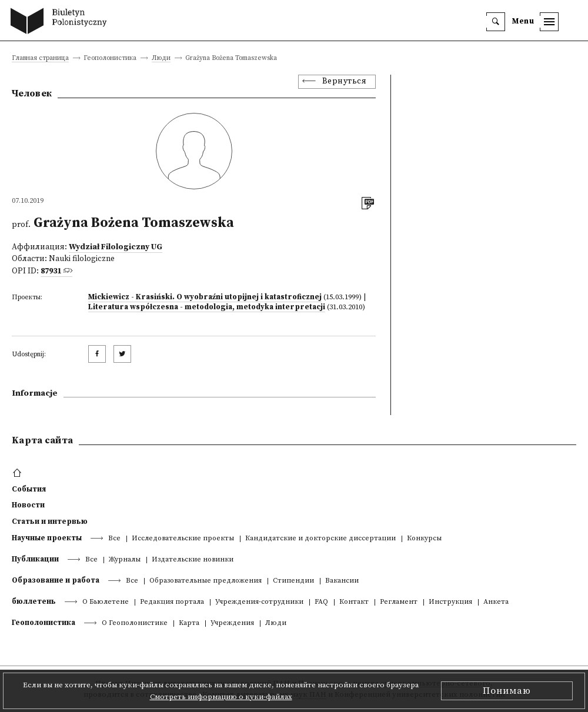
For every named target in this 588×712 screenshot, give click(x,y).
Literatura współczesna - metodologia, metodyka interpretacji (207, 307)
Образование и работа (56, 580)
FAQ (321, 602)
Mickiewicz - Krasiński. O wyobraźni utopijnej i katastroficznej (205, 297)
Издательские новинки (193, 560)
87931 (51, 271)
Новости (28, 505)
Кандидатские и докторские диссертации (320, 539)
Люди (161, 59)
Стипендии (293, 581)
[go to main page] (61, 22)
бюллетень (34, 601)
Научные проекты (47, 538)
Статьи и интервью (50, 522)
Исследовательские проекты (183, 539)
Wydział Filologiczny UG (116, 247)
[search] (496, 22)
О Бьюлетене (106, 602)
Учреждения (232, 624)
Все (114, 539)
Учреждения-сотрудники (259, 602)
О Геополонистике (135, 624)
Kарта (189, 624)
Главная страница (40, 59)
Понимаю (507, 691)
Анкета (496, 602)
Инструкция (450, 602)
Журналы (125, 560)
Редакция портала (172, 602)
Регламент (399, 602)
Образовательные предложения (206, 581)
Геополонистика (44, 623)
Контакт (354, 602)
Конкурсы (424, 539)
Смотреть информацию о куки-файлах (221, 697)
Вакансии (342, 581)
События (29, 489)
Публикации (35, 559)
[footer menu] (19, 473)
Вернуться (345, 81)
